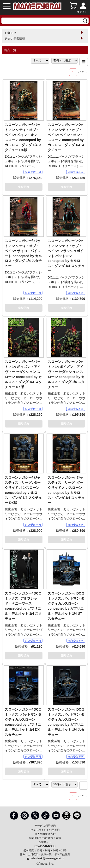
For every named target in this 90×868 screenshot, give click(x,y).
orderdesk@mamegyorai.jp (47, 858)
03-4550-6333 (45, 846)
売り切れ (24, 187)
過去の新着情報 (15, 39)
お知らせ (11, 33)
